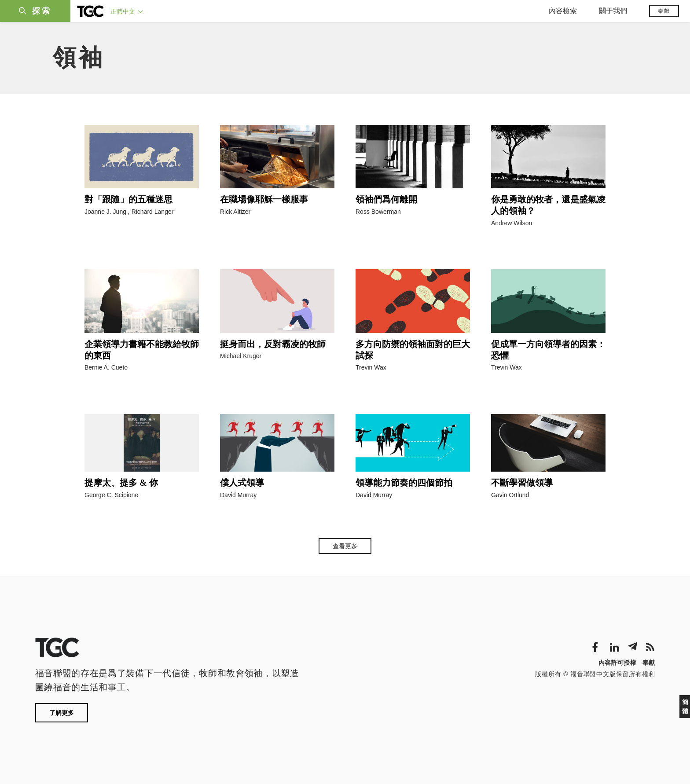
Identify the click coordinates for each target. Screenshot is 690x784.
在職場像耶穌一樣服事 (264, 199)
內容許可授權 (617, 663)
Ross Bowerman (378, 212)
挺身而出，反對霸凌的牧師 (273, 344)
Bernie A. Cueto (106, 367)
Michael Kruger (241, 356)
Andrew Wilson (512, 223)
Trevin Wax (371, 367)
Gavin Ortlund (510, 495)
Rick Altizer (235, 212)
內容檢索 (563, 11)
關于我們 (613, 11)
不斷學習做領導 (522, 483)
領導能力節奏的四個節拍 (404, 483)
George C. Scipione (111, 495)
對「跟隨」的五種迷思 (128, 199)
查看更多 (345, 546)
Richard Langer (153, 212)
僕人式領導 (242, 483)
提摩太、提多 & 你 (121, 483)
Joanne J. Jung (105, 212)
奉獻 (664, 11)
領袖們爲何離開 (386, 199)
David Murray (238, 495)
